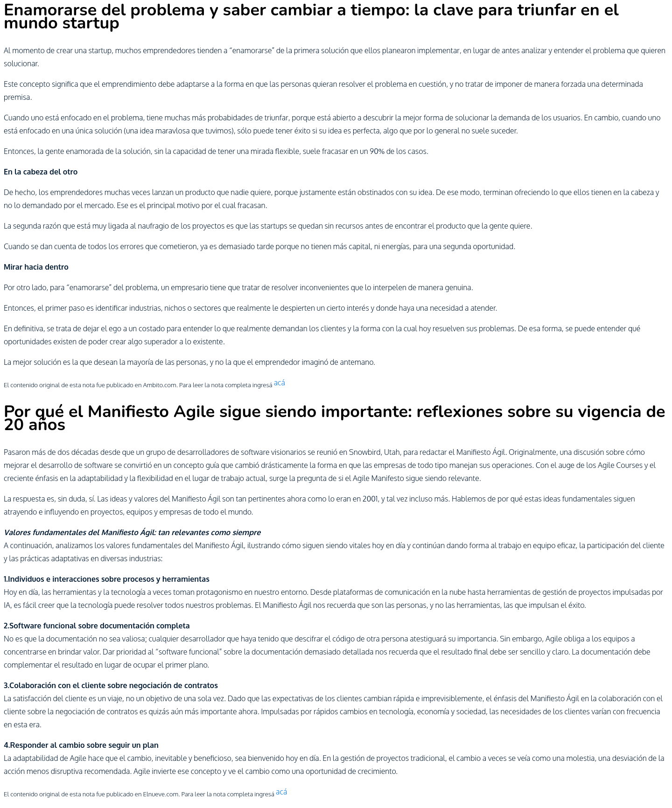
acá (280, 383)
